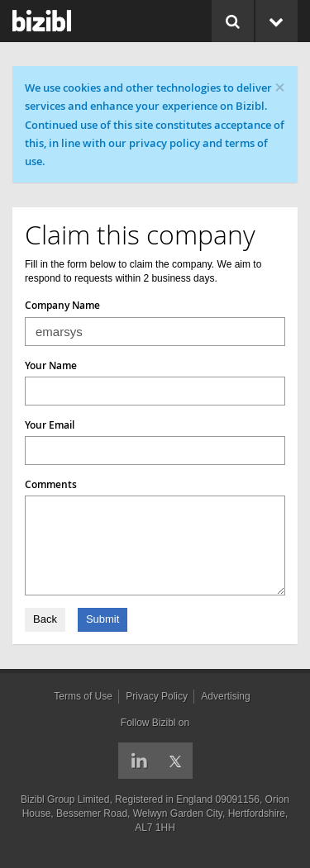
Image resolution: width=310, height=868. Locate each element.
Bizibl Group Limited (65, 799)
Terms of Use (83, 696)
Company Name (62, 305)
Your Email (50, 425)
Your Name (51, 365)
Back (45, 619)
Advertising (225, 696)
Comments (51, 484)
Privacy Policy (157, 696)
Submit (103, 619)
